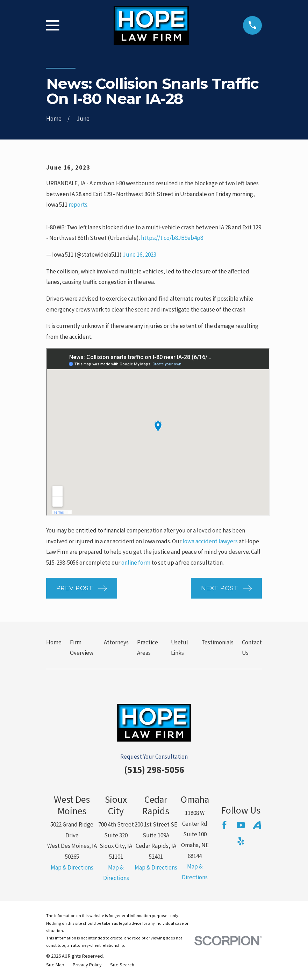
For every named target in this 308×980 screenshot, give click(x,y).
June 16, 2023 (139, 255)
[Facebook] (224, 825)
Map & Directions (72, 867)
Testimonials (217, 642)
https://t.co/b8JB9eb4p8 (172, 238)
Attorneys (116, 642)
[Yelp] (241, 841)
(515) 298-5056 (154, 770)
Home (54, 642)
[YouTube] (241, 825)
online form (136, 563)
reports (78, 205)
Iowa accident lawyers (210, 541)
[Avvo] (257, 825)
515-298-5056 (62, 563)
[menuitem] (55, 965)
